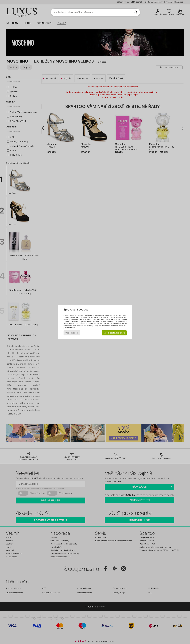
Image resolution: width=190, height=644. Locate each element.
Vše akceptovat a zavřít (114, 333)
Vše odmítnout (72, 333)
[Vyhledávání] (136, 12)
